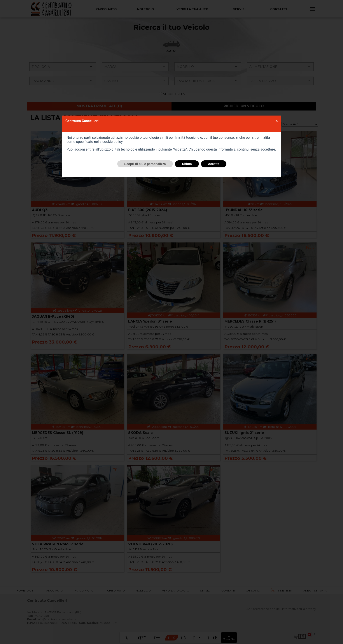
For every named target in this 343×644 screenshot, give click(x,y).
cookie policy (112, 142)
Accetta (214, 164)
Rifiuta (187, 164)
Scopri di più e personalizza (145, 164)
